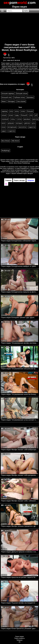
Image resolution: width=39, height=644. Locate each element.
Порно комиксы (20, 638)
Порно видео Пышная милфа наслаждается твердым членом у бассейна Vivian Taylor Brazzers (20, 603)
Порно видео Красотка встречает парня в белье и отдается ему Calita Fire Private (20, 577)
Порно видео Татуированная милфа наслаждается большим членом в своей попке (20, 343)
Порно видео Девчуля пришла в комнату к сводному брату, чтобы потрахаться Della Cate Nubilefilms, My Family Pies (20, 552)
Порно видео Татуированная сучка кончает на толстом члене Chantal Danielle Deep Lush (20, 420)
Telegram (20, 640)
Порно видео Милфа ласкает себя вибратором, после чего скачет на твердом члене (20, 450)
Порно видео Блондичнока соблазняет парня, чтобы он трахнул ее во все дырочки (20, 241)
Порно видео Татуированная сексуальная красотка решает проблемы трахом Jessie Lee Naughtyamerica (20, 369)
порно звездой (28, 173)
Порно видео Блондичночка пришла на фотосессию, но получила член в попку (20, 292)
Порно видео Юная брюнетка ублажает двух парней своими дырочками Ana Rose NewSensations (20, 629)
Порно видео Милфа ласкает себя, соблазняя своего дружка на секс (20, 501)
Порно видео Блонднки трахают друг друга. (18, 317)
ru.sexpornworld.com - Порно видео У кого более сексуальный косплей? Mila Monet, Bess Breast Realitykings (20, 161)
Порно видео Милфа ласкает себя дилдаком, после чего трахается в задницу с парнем (20, 475)
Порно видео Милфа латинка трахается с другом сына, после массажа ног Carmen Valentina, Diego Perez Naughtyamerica (20, 526)
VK (19, 642)
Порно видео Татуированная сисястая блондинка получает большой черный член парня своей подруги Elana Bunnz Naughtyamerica (20, 394)
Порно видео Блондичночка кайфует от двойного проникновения (20, 266)
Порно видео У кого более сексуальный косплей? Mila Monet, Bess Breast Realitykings (20, 47)
